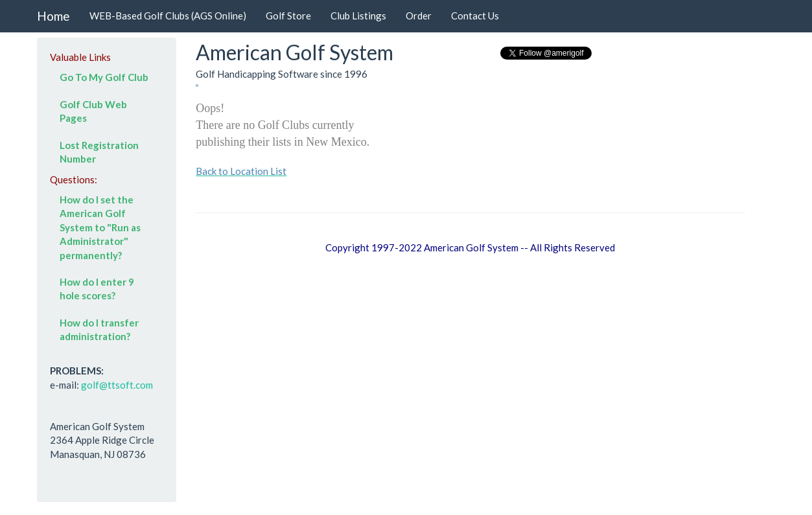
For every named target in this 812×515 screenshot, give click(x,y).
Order (419, 16)
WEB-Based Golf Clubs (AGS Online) (168, 16)
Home (53, 16)
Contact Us (475, 16)
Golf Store (288, 16)
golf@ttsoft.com (117, 385)
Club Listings (358, 16)
